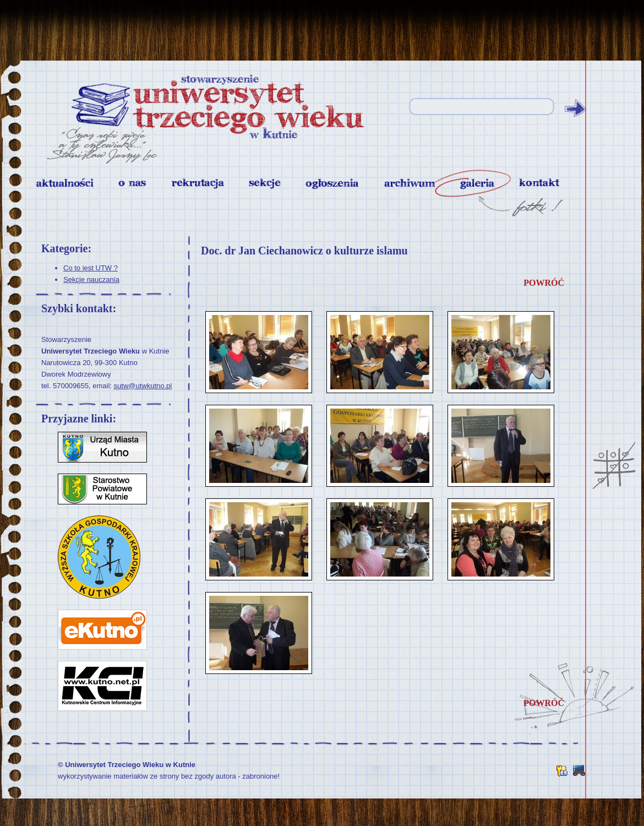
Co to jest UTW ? (91, 268)
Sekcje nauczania (91, 279)
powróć (544, 283)
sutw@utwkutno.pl (143, 386)
